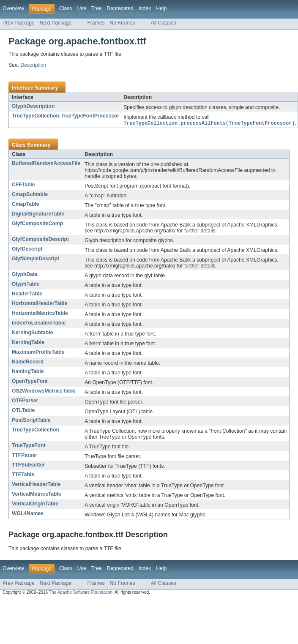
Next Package (56, 23)
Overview (13, 8)
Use (82, 8)
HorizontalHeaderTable (40, 304)
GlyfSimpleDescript (36, 259)
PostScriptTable (31, 420)
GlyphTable (26, 284)
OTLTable (23, 411)
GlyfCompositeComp (37, 224)
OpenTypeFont (30, 382)
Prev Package (19, 23)
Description (33, 65)
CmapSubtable (30, 195)
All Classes (164, 23)
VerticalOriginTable (35, 504)
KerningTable (28, 343)
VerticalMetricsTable (37, 494)
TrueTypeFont (29, 446)
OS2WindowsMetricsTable (44, 391)
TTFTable (23, 475)
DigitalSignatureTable (38, 214)
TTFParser (25, 456)
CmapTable (26, 205)
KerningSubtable (32, 333)
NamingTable (28, 372)
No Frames (123, 23)
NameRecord (28, 362)
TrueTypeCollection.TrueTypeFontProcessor (66, 116)
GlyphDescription (33, 106)
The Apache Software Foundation (81, 593)
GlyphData (25, 275)
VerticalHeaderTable (36, 485)
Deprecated (120, 8)
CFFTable (23, 185)
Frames (96, 23)
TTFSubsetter (28, 465)
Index (145, 8)
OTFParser (25, 401)
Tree (97, 8)
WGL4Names (28, 514)
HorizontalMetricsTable (40, 314)
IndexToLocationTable (39, 323)
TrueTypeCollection (36, 430)
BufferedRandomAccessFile (46, 164)
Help (161, 8)
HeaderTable (27, 294)
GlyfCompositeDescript (40, 240)
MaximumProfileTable (38, 352)
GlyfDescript (27, 249)
